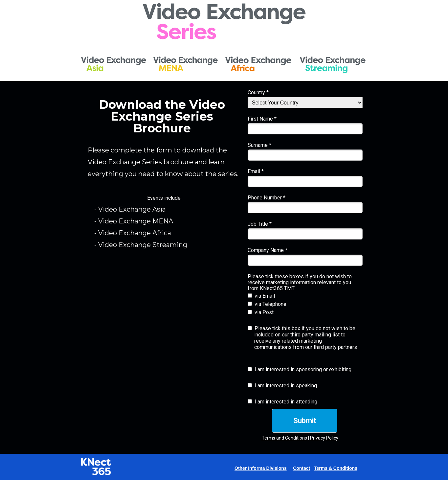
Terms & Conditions (336, 468)
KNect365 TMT (277, 288)
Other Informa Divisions (261, 468)
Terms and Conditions (284, 438)
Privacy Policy (324, 438)
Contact (302, 468)
